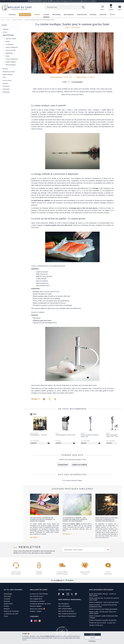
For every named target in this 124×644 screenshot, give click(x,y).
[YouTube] (64, 594)
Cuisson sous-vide (10, 50)
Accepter (92, 634)
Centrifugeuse (9, 44)
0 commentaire (77, 82)
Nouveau (7, 601)
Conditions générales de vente (40, 604)
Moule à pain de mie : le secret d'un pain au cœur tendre (104, 599)
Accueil (2, 20)
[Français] (32, 621)
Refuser (93, 638)
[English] (36, 621)
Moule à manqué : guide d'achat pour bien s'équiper (104, 617)
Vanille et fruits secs (96, 625)
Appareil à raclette (11, 39)
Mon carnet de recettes (66, 611)
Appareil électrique (17, 20)
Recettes (113, 14)
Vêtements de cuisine (9, 72)
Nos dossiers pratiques (101, 590)
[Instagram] (68, 594)
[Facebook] (60, 594)
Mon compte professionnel (67, 614)
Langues (34, 616)
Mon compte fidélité (65, 609)
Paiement (33, 601)
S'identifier (63, 465)
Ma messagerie (64, 604)
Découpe (5, 69)
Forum (6, 616)
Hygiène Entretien (8, 75)
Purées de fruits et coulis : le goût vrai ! (103, 623)
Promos (6, 606)
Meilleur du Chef (39, 590)
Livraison (42, 601)
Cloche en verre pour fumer (42, 320)
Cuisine (8, 20)
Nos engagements (36, 599)
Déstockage (6, 92)
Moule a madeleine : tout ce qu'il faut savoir (104, 602)
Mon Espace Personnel (70, 600)
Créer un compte (80, 465)
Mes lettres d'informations (67, 616)
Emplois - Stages (36, 611)
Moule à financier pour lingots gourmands (103, 609)
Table (4, 77)
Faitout (7, 56)
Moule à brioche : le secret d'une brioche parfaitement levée (103, 606)
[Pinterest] (77, 594)
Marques (5, 83)
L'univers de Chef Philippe (39, 594)
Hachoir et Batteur (11, 62)
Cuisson (5, 32)
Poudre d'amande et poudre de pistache (103, 620)
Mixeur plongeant (10, 65)
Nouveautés (6, 89)
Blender (8, 42)
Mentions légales (36, 606)
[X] (72, 594)
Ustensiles (6, 29)
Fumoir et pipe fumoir (12, 59)
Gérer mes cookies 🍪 (37, 609)
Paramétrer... (92, 641)
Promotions (6, 86)
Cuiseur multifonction (11, 47)
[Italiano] (40, 621)
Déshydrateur (9, 53)
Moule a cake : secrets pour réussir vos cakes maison (103, 613)
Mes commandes (64, 606)
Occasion (7, 599)
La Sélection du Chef (11, 614)
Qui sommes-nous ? (37, 596)
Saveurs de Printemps (11, 611)
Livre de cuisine (7, 80)
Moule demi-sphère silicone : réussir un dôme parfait (103, 595)
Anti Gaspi (7, 596)
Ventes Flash (8, 604)
